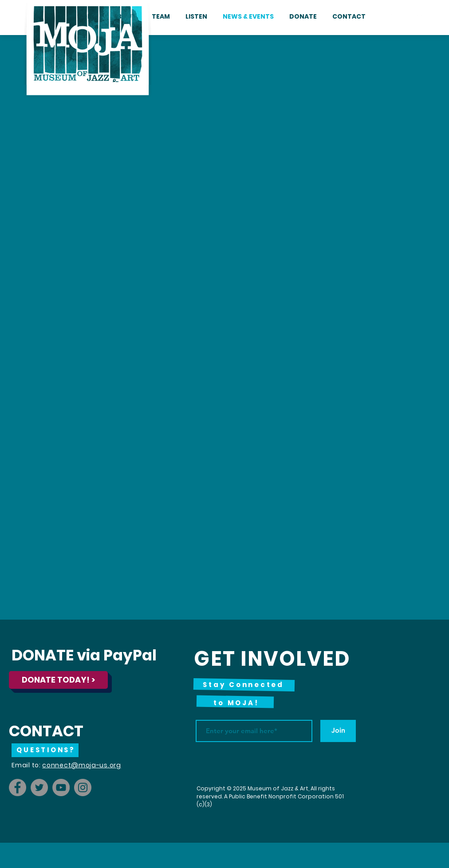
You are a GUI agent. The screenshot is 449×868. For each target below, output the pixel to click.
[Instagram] (83, 787)
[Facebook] (18, 787)
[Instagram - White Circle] (405, 16)
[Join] (338, 731)
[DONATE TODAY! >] (58, 680)
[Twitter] (39, 787)
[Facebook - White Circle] (391, 16)
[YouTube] (61, 787)
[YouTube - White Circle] (418, 16)
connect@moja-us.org (81, 765)
